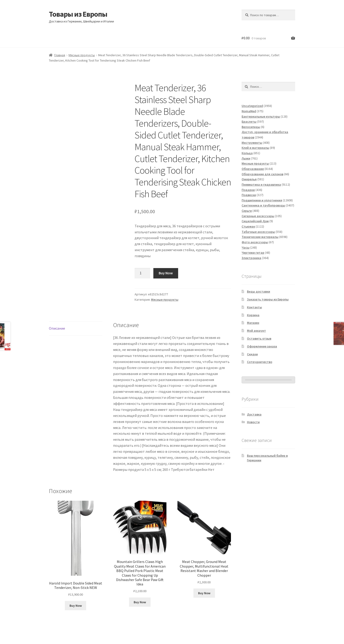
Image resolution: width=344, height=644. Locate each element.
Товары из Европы (78, 14)
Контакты (254, 307)
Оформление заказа (262, 346)
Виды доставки (259, 291)
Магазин (253, 323)
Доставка (254, 414)
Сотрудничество (260, 362)
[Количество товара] (142, 273)
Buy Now (166, 273)
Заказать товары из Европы (268, 299)
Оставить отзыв (259, 338)
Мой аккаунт (256, 331)
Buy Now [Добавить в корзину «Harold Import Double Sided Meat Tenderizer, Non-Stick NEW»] (76, 606)
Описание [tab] (57, 328)
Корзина (253, 315)
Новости (253, 422)
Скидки (252, 354)
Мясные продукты (82, 55)
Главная (60, 55)
